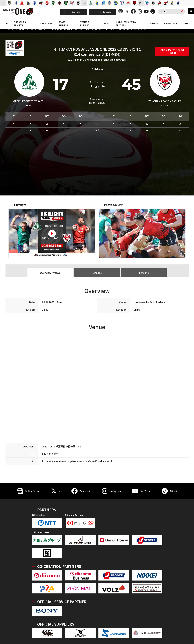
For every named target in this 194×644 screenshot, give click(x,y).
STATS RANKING (63, 23)
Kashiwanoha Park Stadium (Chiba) (107, 60)
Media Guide (101, 12)
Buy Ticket (71, 12)
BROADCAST (171, 23)
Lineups (97, 273)
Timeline (144, 273)
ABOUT (187, 23)
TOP (5, 23)
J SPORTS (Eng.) (97, 103)
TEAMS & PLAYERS (85, 23)
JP (191, 11)
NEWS (107, 23)
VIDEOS (154, 23)
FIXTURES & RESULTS (20, 23)
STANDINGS (46, 23)
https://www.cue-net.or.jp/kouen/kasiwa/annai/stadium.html (77, 461)
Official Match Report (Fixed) (172, 51)
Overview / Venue (50, 273)
